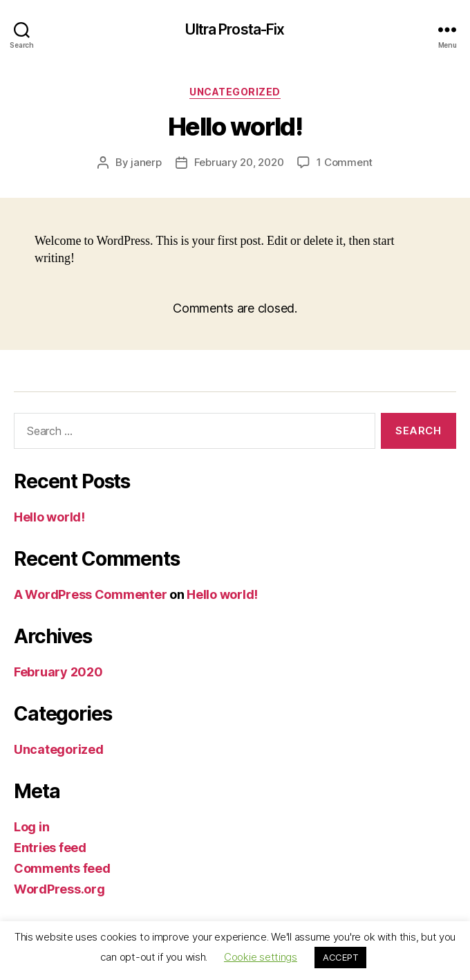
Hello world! (49, 517)
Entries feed (50, 848)
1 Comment (345, 162)
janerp (146, 162)
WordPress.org (59, 889)
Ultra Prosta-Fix (235, 29)
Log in (31, 827)
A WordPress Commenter (90, 594)
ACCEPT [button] (340, 957)
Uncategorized (235, 92)
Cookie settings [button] (261, 957)
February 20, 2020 (239, 162)
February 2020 (58, 672)
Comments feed (62, 868)
